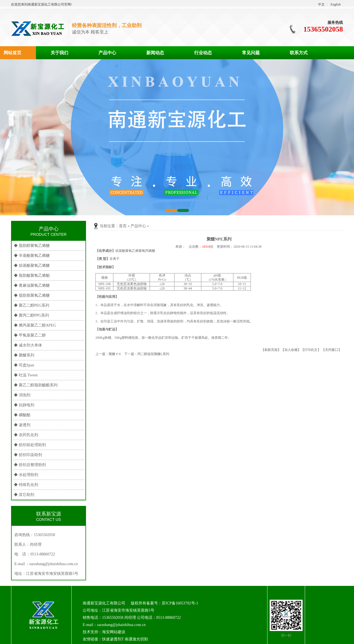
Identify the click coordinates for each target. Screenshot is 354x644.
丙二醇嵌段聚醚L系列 (153, 354)
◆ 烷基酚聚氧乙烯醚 (32, 266)
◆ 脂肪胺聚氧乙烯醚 (32, 295)
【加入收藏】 (291, 350)
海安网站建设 (114, 632)
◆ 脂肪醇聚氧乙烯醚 (32, 246)
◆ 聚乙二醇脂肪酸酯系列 (36, 385)
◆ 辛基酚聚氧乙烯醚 (32, 256)
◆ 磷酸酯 (22, 415)
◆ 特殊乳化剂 (26, 485)
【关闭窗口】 (332, 350)
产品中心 (107, 53)
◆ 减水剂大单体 (28, 345)
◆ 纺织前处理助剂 (30, 445)
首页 (123, 226)
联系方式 (299, 53)
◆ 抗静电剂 (24, 405)
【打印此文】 (311, 350)
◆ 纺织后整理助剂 (30, 465)
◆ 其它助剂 (24, 495)
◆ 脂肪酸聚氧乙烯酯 (32, 276)
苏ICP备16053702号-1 (180, 603)
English (336, 4)
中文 (321, 4)
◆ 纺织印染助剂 (28, 455)
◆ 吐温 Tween (26, 375)
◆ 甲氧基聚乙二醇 (30, 335)
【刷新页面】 (271, 350)
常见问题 (251, 53)
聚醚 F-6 (115, 354)
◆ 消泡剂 (22, 395)
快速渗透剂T (113, 639)
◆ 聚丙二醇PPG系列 (31, 315)
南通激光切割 (136, 639)
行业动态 (203, 53)
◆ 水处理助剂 (26, 475)
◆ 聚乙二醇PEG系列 (32, 305)
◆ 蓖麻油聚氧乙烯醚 (32, 285)
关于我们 (59, 53)
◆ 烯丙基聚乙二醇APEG (35, 325)
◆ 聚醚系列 (24, 355)
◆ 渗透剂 (22, 425)
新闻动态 (155, 53)
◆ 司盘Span (24, 365)
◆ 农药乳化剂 (26, 435)
